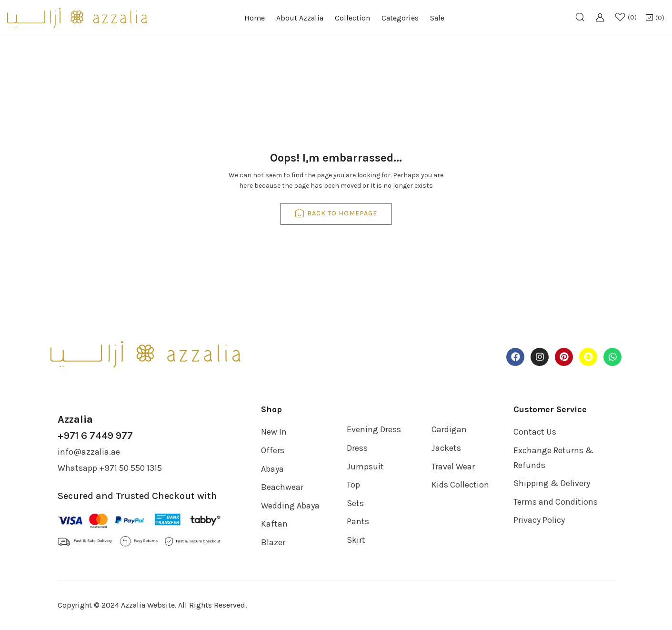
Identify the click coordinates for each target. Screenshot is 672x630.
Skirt (356, 540)
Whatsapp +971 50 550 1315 (110, 468)
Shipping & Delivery (552, 483)
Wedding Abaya (290, 506)
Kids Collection (460, 485)
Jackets (446, 448)
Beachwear (282, 487)
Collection (352, 18)
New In (274, 432)
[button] (655, 18)
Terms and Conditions (556, 502)
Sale (437, 18)
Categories (400, 18)
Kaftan (274, 524)
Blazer (273, 542)
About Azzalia (300, 18)
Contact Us (535, 432)
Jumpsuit (365, 467)
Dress (357, 448)
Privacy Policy (539, 520)
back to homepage (336, 214)
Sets (355, 503)
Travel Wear (453, 467)
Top (353, 485)
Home (255, 18)
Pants (358, 521)
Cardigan (449, 429)
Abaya (272, 469)
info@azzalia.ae (89, 452)
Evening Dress (374, 429)
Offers (273, 450)
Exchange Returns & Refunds (553, 458)
